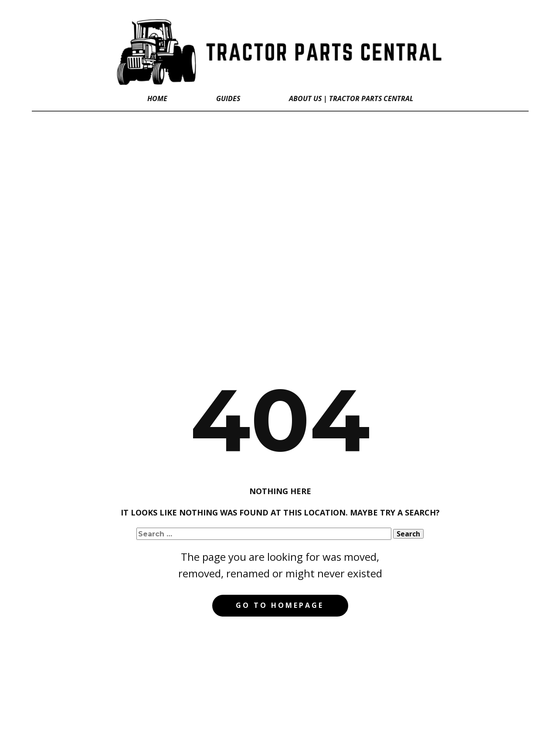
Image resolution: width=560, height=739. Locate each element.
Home (157, 98)
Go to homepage (280, 605)
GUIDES (228, 98)
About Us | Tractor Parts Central (351, 98)
